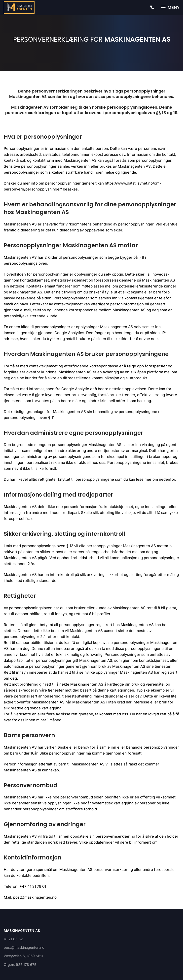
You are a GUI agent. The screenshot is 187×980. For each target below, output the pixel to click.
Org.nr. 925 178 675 (20, 964)
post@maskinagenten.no (24, 947)
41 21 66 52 (13, 939)
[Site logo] (19, 7)
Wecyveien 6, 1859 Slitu (23, 956)
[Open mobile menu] (170, 7)
